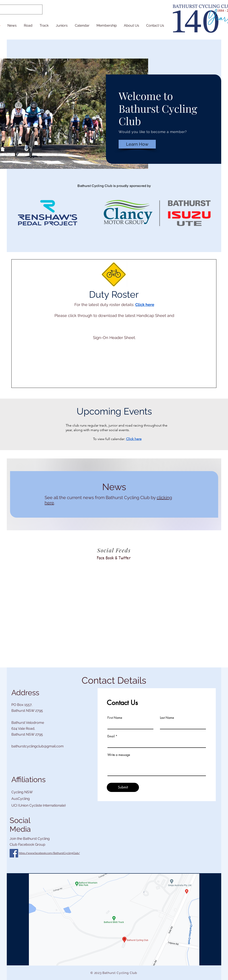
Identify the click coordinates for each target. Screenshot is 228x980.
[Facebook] (14, 853)
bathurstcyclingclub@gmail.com (38, 746)
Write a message (119, 755)
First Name (115, 718)
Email (111, 736)
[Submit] (123, 787)
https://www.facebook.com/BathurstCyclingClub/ (49, 853)
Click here (145, 305)
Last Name (167, 718)
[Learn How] (137, 144)
